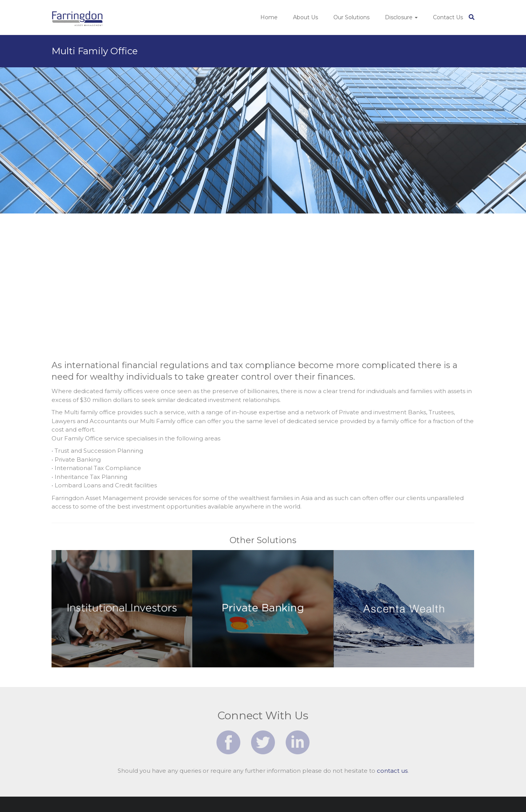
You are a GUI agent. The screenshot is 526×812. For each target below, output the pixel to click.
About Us (305, 17)
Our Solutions (351, 17)
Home (269, 17)
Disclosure (399, 17)
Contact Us (448, 17)
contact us (392, 771)
